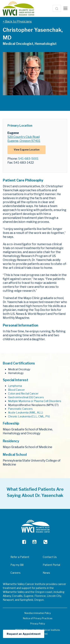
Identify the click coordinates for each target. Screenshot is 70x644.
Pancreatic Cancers (20, 409)
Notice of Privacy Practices (38, 618)
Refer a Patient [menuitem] (20, 557)
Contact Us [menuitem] (50, 557)
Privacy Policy (38, 624)
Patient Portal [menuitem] (51, 565)
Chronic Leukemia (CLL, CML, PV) (29, 416)
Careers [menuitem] (15, 573)
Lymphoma (15, 386)
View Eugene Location (27, 150)
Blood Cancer (16, 390)
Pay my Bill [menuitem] (17, 565)
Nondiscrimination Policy (38, 613)
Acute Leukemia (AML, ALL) (25, 412)
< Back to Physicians (17, 22)
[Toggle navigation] (66, 8)
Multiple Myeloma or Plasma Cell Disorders (35, 401)
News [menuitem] (46, 573)
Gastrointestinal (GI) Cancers (26, 397)
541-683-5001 (28, 159)
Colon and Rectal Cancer (23, 393)
